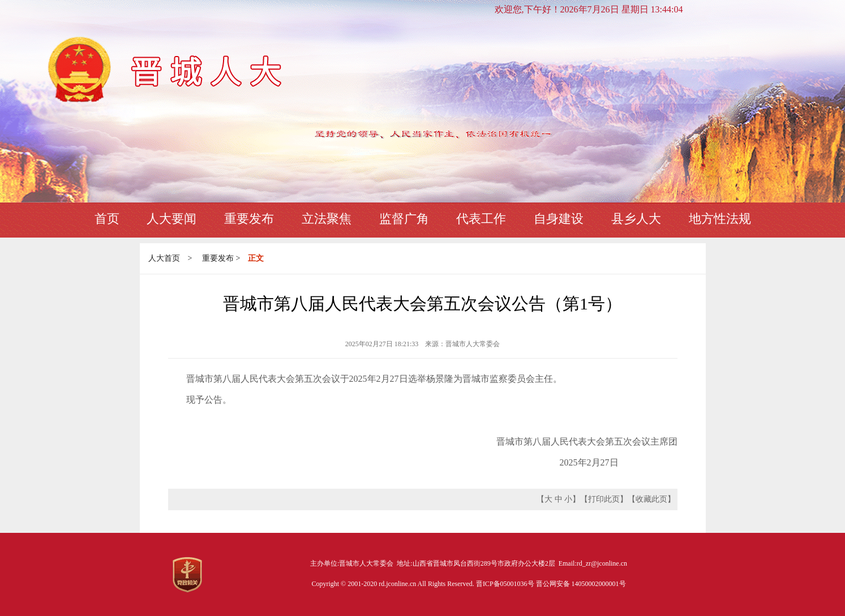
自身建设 (559, 219)
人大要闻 (171, 219)
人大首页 (164, 258)
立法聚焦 (327, 219)
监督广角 (404, 219)
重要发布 (249, 219)
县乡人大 (636, 219)
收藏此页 (651, 499)
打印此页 (604, 499)
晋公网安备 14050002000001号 (581, 584)
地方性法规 (720, 219)
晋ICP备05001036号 (506, 584)
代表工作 (481, 219)
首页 (107, 219)
